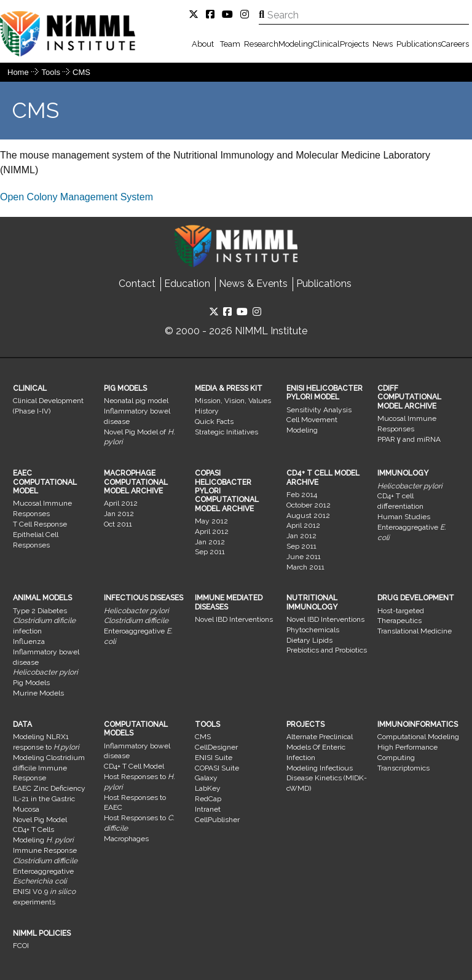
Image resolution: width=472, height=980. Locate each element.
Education (187, 284)
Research (261, 44)
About (203, 44)
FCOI (21, 946)
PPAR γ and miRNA (409, 439)
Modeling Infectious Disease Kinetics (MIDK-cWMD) (327, 778)
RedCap (208, 799)
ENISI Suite (214, 758)
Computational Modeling (418, 737)
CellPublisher (217, 820)
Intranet (208, 809)
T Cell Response (40, 524)
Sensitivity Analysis (319, 410)
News (383, 44)
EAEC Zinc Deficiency (49, 788)
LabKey (208, 788)
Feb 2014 (302, 495)
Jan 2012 (119, 514)
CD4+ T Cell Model (134, 766)
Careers (455, 44)
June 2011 (304, 557)
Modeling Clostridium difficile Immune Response (49, 768)
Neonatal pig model (136, 401)
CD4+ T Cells (33, 829)
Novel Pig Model (40, 820)
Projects (354, 44)
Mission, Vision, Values (233, 401)
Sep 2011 (210, 552)
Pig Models (31, 683)
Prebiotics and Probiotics (327, 650)
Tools (52, 72)
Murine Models (38, 693)
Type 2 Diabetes (40, 611)
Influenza (29, 641)
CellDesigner (216, 747)
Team (230, 44)
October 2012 (309, 505)
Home (18, 72)
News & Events (253, 284)
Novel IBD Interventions (234, 619)
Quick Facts (214, 421)
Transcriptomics (403, 768)
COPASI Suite (217, 768)
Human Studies (404, 517)
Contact (137, 284)
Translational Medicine (415, 631)
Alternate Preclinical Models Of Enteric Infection (320, 747)
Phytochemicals (313, 630)
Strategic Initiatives (226, 432)
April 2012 (121, 503)
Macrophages (126, 839)
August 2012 (308, 515)
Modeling (296, 44)
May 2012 (211, 521)
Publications (419, 44)
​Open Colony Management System (77, 197)
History (207, 411)
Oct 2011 (118, 524)
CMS (81, 72)
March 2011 (305, 567)
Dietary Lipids (309, 640)
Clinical (326, 44)
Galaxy (206, 778)
